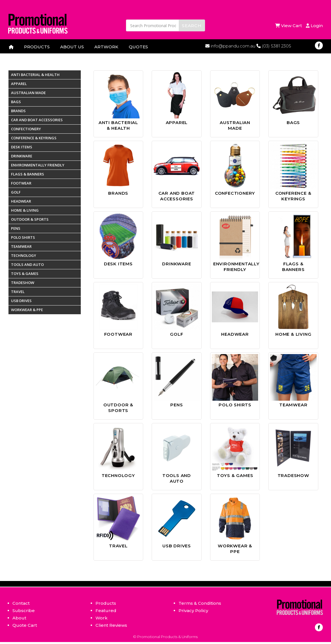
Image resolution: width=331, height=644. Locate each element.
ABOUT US (72, 47)
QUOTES (138, 47)
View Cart (289, 26)
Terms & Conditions (200, 603)
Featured (106, 611)
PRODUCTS (37, 47)
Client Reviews (111, 625)
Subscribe (24, 611)
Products (106, 603)
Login (314, 26)
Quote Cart (25, 625)
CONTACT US (23, 56)
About (19, 618)
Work (102, 618)
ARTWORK (106, 47)
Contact (21, 603)
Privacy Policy (193, 611)
